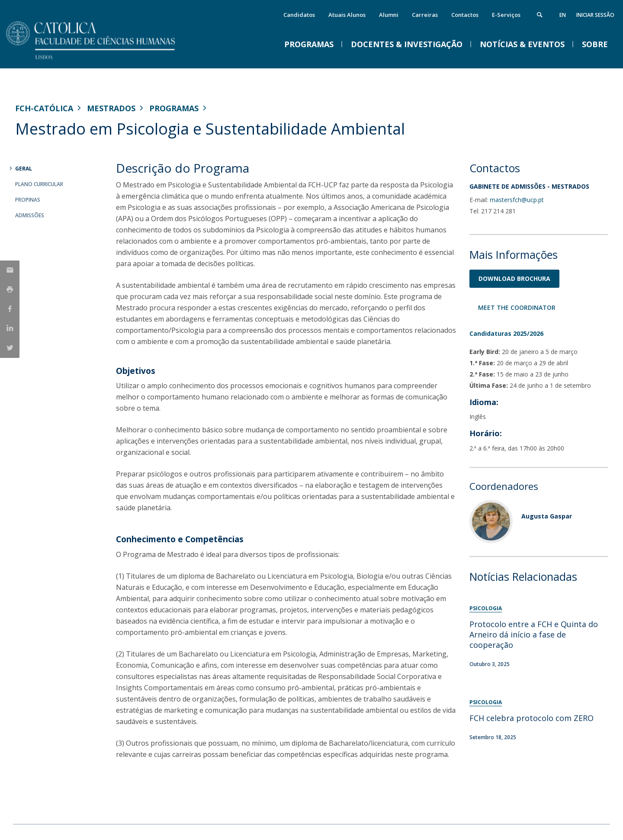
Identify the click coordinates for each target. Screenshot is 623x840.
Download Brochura (514, 278)
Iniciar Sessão (595, 15)
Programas (174, 108)
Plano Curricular (39, 184)
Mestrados (111, 108)
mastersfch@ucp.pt (517, 200)
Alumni (389, 15)
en (563, 15)
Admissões (30, 215)
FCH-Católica (44, 108)
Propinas (28, 200)
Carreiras (425, 15)
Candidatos (299, 15)
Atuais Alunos (347, 15)
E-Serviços (506, 15)
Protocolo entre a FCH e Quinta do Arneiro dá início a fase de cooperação (534, 634)
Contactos (465, 15)
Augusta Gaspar (547, 516)
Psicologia (486, 608)
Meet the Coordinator (517, 307)
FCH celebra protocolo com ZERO (531, 718)
